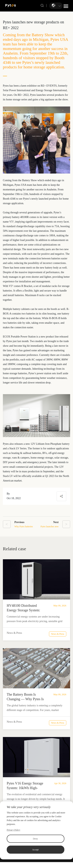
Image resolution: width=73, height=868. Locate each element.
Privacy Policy (13, 830)
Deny (35, 839)
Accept (35, 850)
